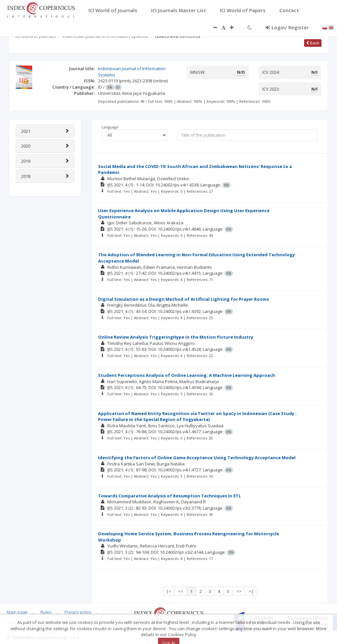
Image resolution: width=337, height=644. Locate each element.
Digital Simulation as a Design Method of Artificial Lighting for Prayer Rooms (183, 299)
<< (181, 591)
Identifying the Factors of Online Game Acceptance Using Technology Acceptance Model (197, 458)
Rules (46, 612)
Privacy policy (78, 612)
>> (239, 591)
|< (169, 591)
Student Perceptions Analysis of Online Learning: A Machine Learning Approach (187, 375)
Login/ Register (287, 27)
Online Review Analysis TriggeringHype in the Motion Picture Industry (176, 337)
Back (313, 43)
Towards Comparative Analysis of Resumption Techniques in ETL (169, 496)
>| (251, 591)
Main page (17, 612)
